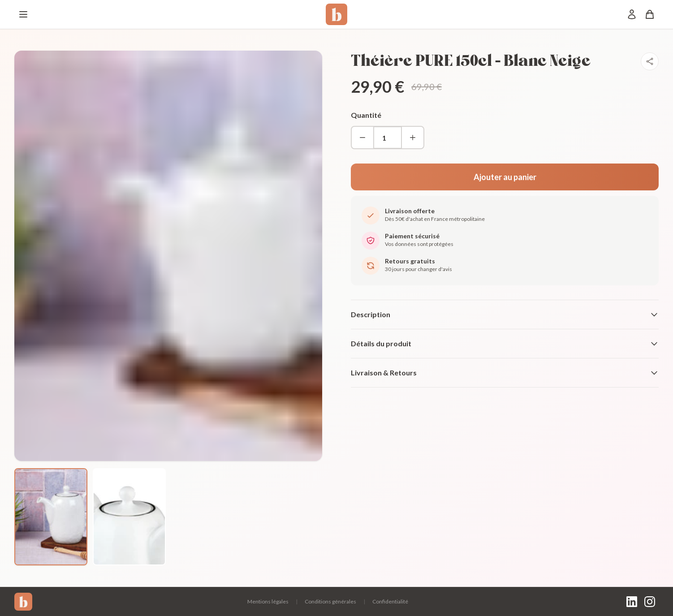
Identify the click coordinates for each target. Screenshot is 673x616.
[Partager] (650, 61)
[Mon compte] (632, 14)
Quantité (366, 115)
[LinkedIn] (632, 602)
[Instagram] (650, 602)
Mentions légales (268, 601)
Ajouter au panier (505, 177)
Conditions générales (330, 601)
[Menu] (23, 14)
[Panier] (650, 14)
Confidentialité (390, 601)
